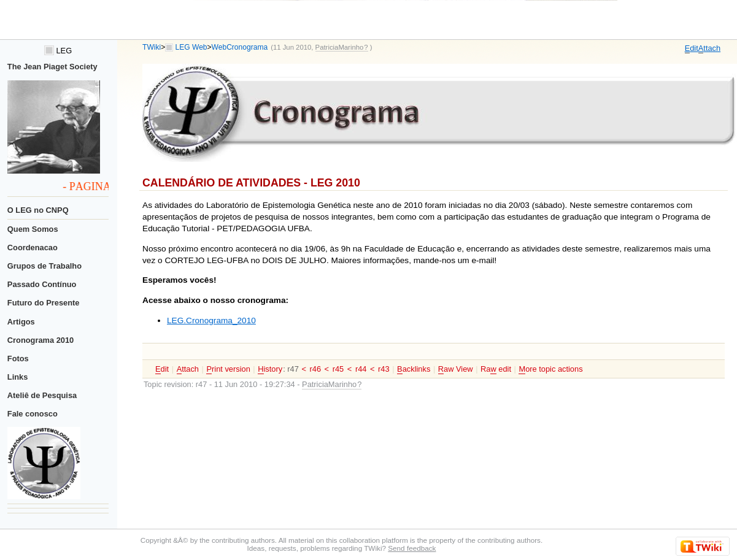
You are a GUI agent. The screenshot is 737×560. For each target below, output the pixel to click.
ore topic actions (550, 369)
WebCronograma (240, 47)
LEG (58, 51)
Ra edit (496, 369)
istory (270, 369)
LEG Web (191, 47)
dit (692, 48)
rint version (228, 369)
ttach (709, 48)
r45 (338, 369)
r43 (384, 369)
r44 (361, 369)
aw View (456, 369)
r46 (315, 369)
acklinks (414, 369)
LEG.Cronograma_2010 (211, 320)
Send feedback (412, 548)
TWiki (152, 47)
